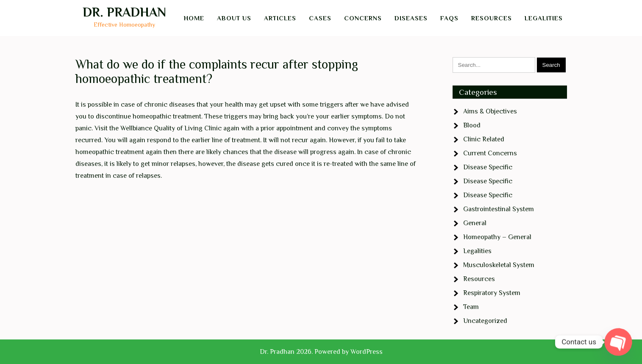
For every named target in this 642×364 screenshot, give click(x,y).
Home (194, 18)
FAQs (449, 18)
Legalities (544, 18)
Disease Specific (488, 167)
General (475, 223)
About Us (234, 18)
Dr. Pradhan (124, 12)
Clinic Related (484, 139)
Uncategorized (485, 321)
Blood (472, 125)
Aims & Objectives (490, 111)
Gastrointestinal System (499, 209)
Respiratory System (492, 293)
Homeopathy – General (497, 237)
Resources (492, 18)
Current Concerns (490, 153)
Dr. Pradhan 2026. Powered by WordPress (321, 352)
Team (471, 307)
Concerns (363, 18)
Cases (320, 18)
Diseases (411, 18)
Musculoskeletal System (499, 265)
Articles (280, 18)
